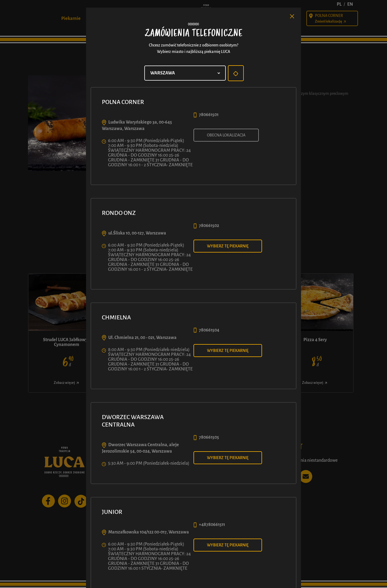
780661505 (209, 437)
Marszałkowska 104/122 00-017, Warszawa (149, 532)
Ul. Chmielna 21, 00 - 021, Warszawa (142, 338)
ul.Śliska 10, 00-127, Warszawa (137, 233)
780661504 (209, 330)
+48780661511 (212, 525)
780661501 (209, 115)
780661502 (209, 226)
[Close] (292, 16)
